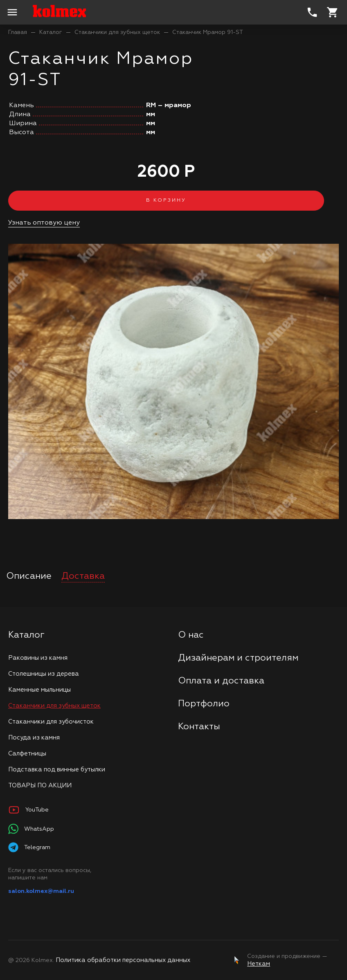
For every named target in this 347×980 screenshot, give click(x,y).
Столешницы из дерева (44, 674)
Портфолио (204, 704)
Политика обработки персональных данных (123, 960)
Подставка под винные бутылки (57, 770)
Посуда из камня (34, 738)
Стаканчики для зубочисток (51, 722)
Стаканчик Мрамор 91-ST (208, 32)
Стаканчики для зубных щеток (117, 32)
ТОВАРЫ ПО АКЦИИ (40, 786)
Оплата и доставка (221, 681)
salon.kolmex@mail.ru (41, 891)
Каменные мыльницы (39, 690)
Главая (18, 32)
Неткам (259, 964)
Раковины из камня (38, 658)
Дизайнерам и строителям (238, 658)
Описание (29, 576)
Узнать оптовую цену (44, 223)
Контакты (199, 727)
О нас (191, 635)
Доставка (83, 576)
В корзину (166, 200)
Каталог (51, 32)
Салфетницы (27, 754)
